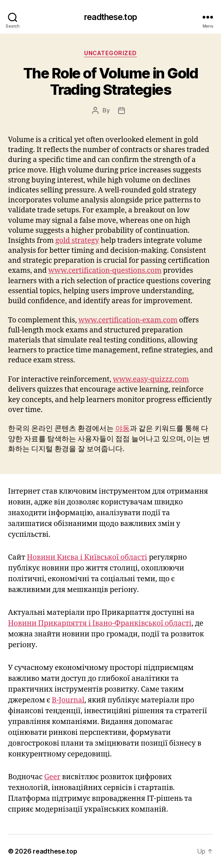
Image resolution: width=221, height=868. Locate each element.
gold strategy (77, 241)
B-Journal (68, 700)
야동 (123, 429)
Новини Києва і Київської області (87, 557)
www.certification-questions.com (105, 271)
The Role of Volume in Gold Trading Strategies (110, 81)
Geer (52, 777)
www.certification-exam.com (128, 320)
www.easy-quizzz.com (151, 379)
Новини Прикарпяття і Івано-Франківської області (100, 623)
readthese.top (110, 17)
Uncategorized (110, 53)
